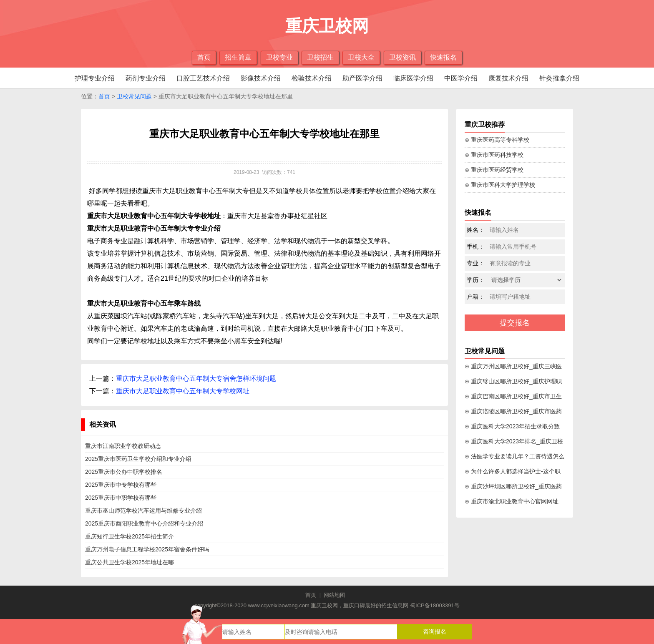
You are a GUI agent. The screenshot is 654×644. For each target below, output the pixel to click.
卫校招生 (320, 57)
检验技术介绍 (312, 78)
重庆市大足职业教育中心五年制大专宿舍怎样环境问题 (196, 379)
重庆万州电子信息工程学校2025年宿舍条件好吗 (147, 549)
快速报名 (443, 57)
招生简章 (238, 57)
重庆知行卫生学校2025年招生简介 (130, 536)
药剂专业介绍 (146, 78)
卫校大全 (361, 57)
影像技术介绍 (261, 78)
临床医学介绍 (413, 78)
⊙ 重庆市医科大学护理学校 (500, 185)
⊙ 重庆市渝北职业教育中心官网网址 (512, 501)
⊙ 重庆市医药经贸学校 (494, 170)
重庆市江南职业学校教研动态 (123, 446)
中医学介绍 (461, 78)
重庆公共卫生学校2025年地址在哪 (130, 562)
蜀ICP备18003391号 (435, 605)
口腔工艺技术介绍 (203, 78)
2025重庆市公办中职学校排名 (124, 472)
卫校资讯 (402, 57)
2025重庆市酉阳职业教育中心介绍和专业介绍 (144, 523)
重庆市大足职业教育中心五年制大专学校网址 (183, 391)
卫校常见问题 (134, 96)
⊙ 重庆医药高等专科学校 (497, 140)
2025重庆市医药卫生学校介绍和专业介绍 (138, 459)
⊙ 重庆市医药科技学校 (494, 155)
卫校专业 (279, 57)
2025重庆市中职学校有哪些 (121, 498)
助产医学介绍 (362, 78)
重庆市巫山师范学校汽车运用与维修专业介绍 (143, 511)
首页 (204, 57)
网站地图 (335, 595)
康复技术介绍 (508, 78)
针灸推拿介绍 (559, 78)
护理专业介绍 (95, 78)
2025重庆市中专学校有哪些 (121, 485)
